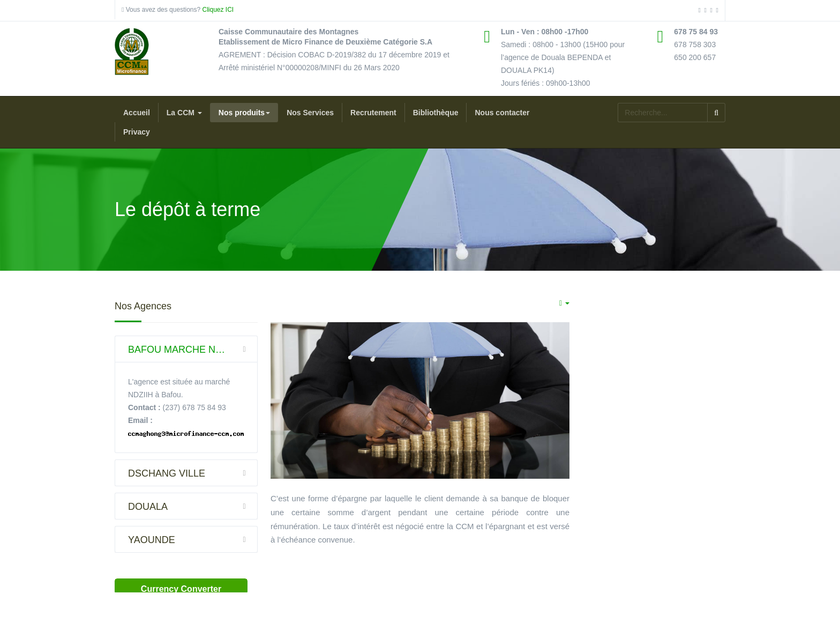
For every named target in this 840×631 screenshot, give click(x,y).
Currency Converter (181, 589)
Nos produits (244, 113)
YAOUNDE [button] (193, 539)
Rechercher (618, 103)
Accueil (137, 113)
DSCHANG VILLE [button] (193, 473)
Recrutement (373, 113)
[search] (662, 113)
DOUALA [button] (193, 506)
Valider (716, 113)
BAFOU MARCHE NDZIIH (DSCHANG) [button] (193, 349)
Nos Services (310, 113)
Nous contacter (502, 113)
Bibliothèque (436, 113)
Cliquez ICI (217, 10)
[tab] (186, 349)
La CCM (184, 113)
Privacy (137, 132)
